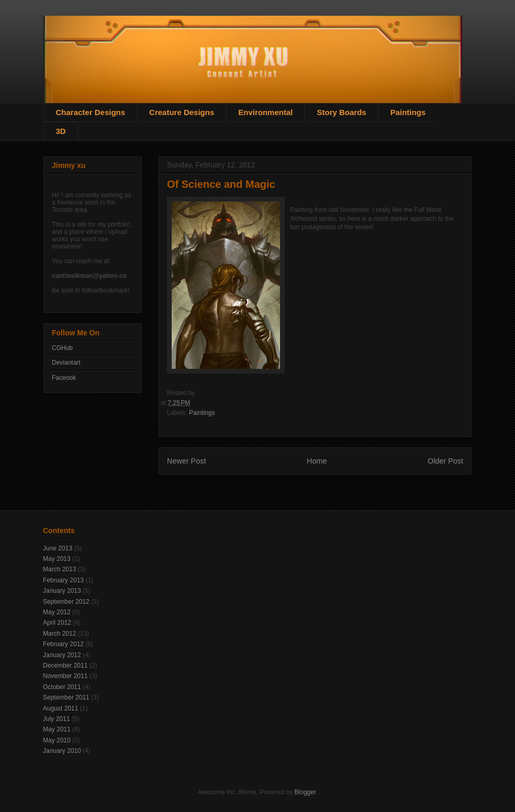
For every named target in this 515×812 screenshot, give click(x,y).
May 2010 (57, 740)
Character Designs (91, 112)
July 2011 (56, 719)
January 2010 (62, 751)
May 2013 (57, 559)
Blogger (305, 792)
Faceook (64, 378)
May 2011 (57, 729)
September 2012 (66, 602)
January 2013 (62, 591)
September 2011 (66, 697)
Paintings (408, 112)
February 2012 (63, 644)
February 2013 (63, 580)
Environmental (265, 112)
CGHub (62, 348)
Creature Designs (182, 112)
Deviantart (66, 363)
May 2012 (57, 612)
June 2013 (58, 548)
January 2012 (62, 655)
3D (61, 131)
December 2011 (65, 666)
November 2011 (65, 676)
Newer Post (186, 461)
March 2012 (59, 634)
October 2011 (62, 687)
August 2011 (60, 708)
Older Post (445, 461)
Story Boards (341, 112)
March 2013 (59, 569)
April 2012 (57, 623)
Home (317, 461)
